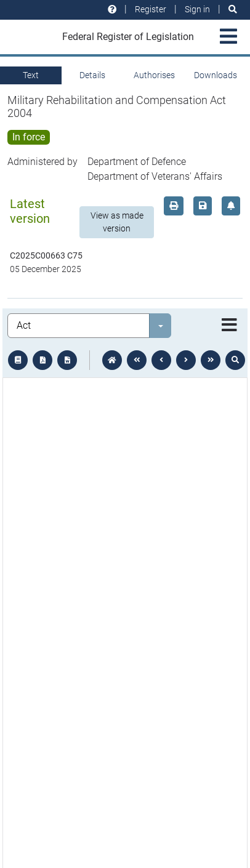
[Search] (233, 10)
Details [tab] (92, 75)
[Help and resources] (112, 10)
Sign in (197, 9)
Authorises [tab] (154, 75)
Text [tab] (31, 75)
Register (151, 9)
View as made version (117, 222)
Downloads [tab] (216, 75)
